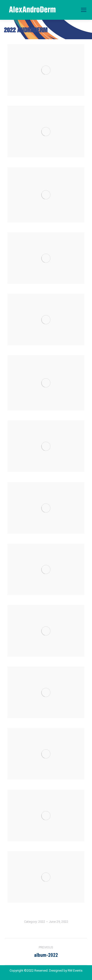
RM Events (75, 970)
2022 (42, 922)
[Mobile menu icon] (84, 10)
